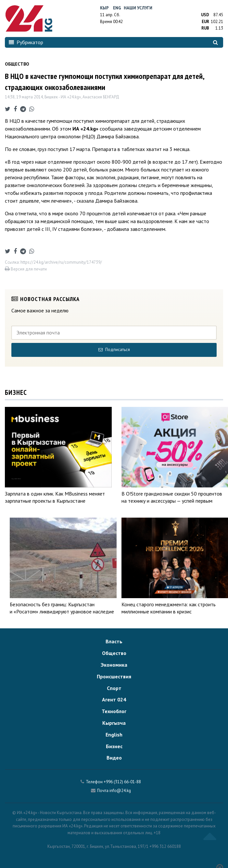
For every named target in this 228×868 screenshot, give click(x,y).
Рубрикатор (26, 42)
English (114, 735)
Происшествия (114, 676)
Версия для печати (26, 269)
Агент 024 (114, 699)
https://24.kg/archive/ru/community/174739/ (61, 262)
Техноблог (114, 711)
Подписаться (114, 350)
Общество (114, 653)
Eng (117, 8)
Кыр (104, 8)
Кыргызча (114, 723)
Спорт (114, 688)
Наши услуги (138, 8)
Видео (114, 758)
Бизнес (114, 746)
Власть (114, 641)
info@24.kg (120, 791)
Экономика (114, 665)
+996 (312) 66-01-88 (122, 782)
